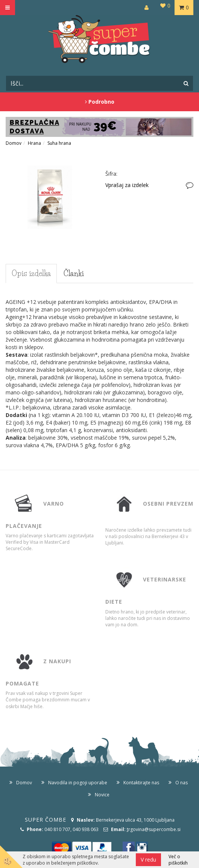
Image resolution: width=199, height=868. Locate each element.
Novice (102, 795)
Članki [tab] (74, 273)
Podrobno (100, 102)
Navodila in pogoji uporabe (78, 783)
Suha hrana (59, 143)
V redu (148, 860)
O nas (182, 783)
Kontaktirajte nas (141, 783)
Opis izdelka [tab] (31, 273)
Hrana (34, 143)
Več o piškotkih (178, 860)
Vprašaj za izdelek (127, 185)
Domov (14, 143)
